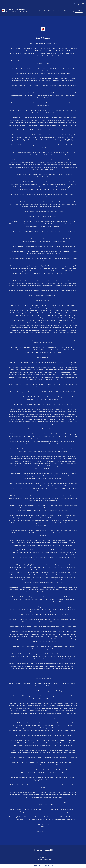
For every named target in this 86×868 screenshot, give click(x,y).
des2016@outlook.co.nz (8, 4)
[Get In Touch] (79, 11)
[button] (83, 4)
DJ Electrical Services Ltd (15, 9)
